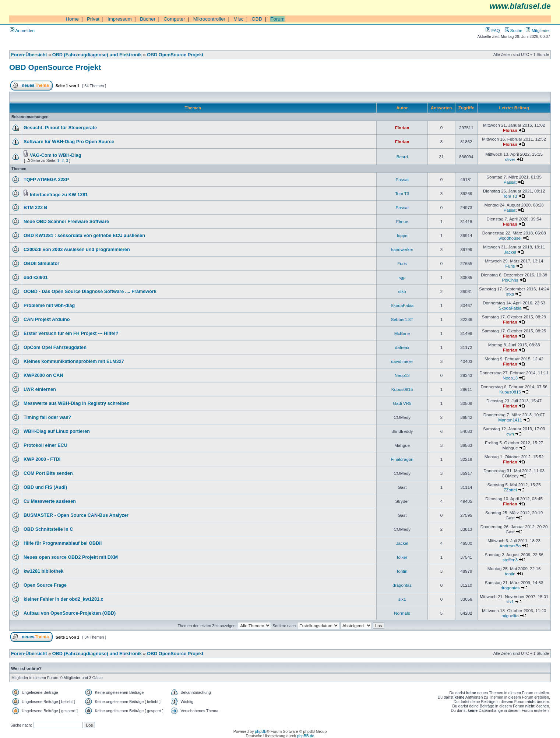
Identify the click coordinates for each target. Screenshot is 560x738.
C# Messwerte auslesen (50, 501)
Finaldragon (402, 459)
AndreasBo (510, 546)
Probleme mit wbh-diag (49, 306)
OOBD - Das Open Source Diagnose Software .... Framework (90, 292)
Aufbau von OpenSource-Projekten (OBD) (70, 613)
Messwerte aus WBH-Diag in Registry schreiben (77, 403)
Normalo (402, 613)
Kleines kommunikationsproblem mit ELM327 (74, 361)
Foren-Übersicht (29, 55)
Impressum (120, 19)
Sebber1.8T (402, 319)
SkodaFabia (402, 305)
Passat (402, 179)
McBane (402, 333)
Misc (238, 19)
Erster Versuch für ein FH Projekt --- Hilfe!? (71, 333)
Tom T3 (402, 193)
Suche (514, 30)
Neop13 (402, 375)
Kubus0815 (402, 389)
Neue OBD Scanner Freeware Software (66, 222)
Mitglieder (538, 30)
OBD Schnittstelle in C (48, 529)
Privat (93, 19)
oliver (510, 159)
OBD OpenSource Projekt (175, 55)
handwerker (402, 249)
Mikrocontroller (209, 19)
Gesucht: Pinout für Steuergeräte (60, 128)
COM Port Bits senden (48, 473)
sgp (402, 277)
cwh (510, 434)
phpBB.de (306, 736)
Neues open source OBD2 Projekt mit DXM (71, 557)
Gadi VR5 (402, 403)
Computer (174, 19)
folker (402, 557)
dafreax (402, 347)
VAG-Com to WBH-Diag (56, 155)
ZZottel (510, 490)
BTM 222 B (36, 208)
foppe (402, 235)
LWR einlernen (40, 389)
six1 (402, 599)
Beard (402, 157)
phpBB (261, 731)
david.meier (402, 361)
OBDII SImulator (41, 264)
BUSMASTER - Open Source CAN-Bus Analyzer (76, 515)
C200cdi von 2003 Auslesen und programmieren (77, 250)
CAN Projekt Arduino (47, 319)
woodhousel (510, 238)
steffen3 (510, 560)
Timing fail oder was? (47, 417)
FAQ (493, 30)
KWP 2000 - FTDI (42, 459)
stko (402, 291)
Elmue (402, 221)
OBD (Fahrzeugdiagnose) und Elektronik (97, 55)
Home (72, 19)
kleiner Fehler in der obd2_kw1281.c (64, 599)
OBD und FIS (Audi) (45, 487)
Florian (402, 128)
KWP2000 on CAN (43, 375)
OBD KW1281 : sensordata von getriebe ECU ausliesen (84, 236)
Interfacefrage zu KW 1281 (59, 195)
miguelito (510, 616)
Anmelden (22, 30)
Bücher (148, 19)
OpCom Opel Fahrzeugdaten (55, 347)
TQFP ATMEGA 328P (46, 180)
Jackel (510, 252)
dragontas (402, 585)
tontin (402, 571)
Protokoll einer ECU (45, 445)
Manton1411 (510, 420)
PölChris (510, 280)
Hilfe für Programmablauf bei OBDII (63, 543)
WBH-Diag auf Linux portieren (57, 431)
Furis (402, 263)
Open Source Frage (45, 585)
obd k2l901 (36, 278)
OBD (257, 19)
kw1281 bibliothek (43, 571)
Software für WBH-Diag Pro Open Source (69, 142)
